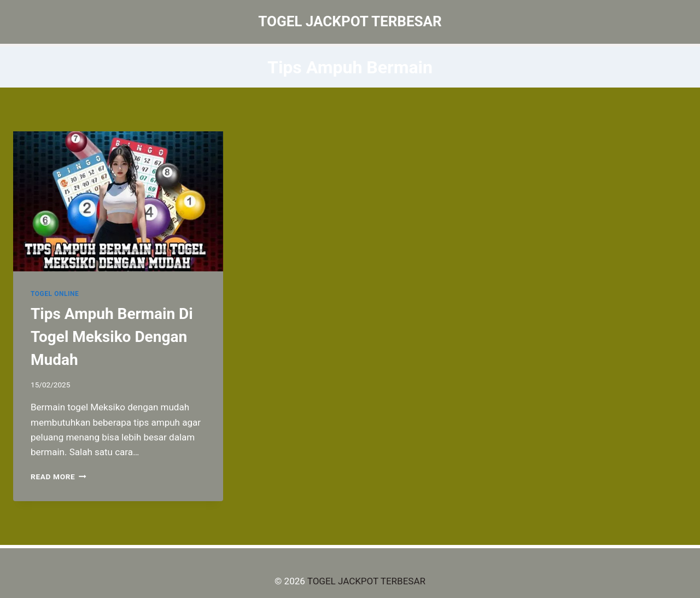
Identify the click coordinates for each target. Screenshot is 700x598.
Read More (59, 477)
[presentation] (118, 201)
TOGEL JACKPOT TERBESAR (366, 581)
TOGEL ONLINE (55, 294)
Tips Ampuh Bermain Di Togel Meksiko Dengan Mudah (112, 337)
